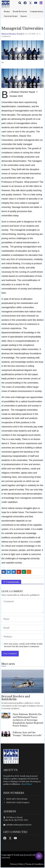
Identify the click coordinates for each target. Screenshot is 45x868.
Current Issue (11, 16)
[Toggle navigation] (20, 3)
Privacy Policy (17, 864)
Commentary (37, 12)
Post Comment (10, 654)
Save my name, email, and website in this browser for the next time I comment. (23, 645)
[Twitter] (31, 3)
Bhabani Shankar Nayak (12, 34)
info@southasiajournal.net (19, 825)
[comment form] (22, 606)
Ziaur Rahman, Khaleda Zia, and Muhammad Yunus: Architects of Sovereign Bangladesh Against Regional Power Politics (28, 720)
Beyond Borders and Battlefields (16, 698)
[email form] (22, 628)
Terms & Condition (34, 864)
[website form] (22, 637)
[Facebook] (25, 3)
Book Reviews (20, 12)
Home (7, 12)
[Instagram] (41, 3)
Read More (27, 784)
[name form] (22, 619)
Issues (24, 16)
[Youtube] (36, 3)
